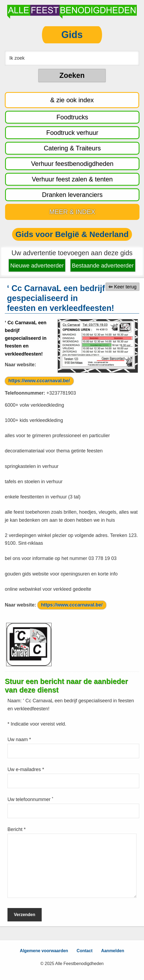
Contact (85, 951)
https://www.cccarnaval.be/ (39, 381)
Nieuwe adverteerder (37, 266)
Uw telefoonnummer (30, 799)
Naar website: (20, 365)
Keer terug (125, 287)
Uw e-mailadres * (26, 769)
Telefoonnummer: (25, 393)
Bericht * (17, 829)
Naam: (15, 701)
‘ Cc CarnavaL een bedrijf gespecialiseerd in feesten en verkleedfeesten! (26, 338)
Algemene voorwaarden (44, 951)
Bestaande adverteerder (103, 266)
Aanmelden (112, 951)
